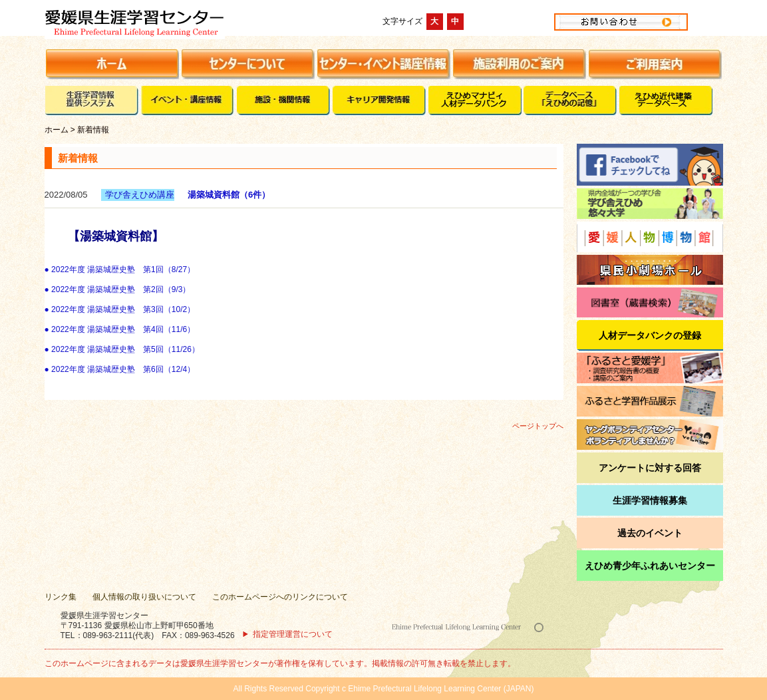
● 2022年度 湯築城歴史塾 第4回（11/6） (120, 329)
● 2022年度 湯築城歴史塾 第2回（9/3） (118, 289)
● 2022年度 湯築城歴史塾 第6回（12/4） (120, 369)
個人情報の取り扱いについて (144, 597)
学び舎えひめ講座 (140, 195)
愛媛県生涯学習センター (180, 21)
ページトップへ (538, 426)
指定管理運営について (293, 634)
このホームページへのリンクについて (280, 597)
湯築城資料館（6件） (229, 195)
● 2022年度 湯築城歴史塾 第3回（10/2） (120, 309)
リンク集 (61, 597)
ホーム (57, 130)
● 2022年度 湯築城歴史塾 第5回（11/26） (122, 349)
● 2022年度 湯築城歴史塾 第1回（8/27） (120, 269)
